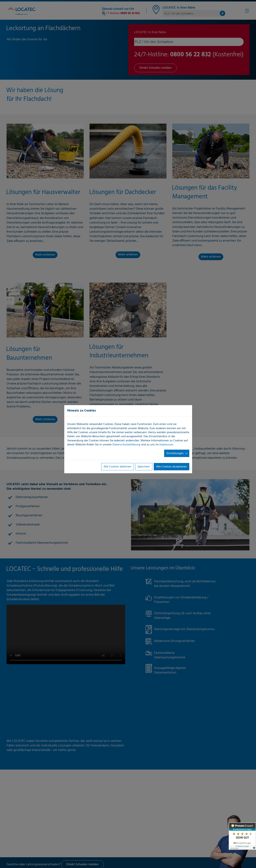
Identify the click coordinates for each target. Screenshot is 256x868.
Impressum (166, 445)
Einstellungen (175, 453)
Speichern (144, 467)
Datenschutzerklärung (126, 445)
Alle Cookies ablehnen (117, 467)
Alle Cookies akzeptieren (171, 467)
